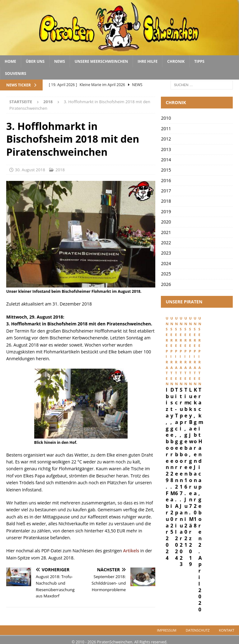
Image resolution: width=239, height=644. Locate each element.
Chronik (176, 61)
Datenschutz (198, 626)
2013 (166, 149)
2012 (166, 139)
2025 (166, 274)
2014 (166, 160)
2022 (166, 243)
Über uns (35, 61)
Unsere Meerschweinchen (101, 61)
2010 (166, 118)
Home (10, 61)
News (60, 61)
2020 (166, 222)
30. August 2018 (30, 170)
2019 (166, 212)
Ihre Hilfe (148, 61)
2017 (166, 191)
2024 (166, 263)
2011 (166, 129)
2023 (166, 253)
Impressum (166, 626)
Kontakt (227, 626)
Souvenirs (16, 74)
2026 (166, 284)
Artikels (131, 551)
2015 (166, 170)
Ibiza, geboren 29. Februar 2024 (187, 374)
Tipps (199, 61)
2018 (60, 170)
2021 (166, 232)
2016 (166, 180)
